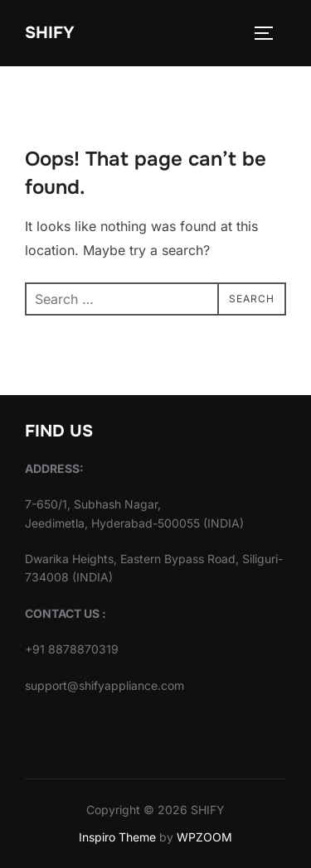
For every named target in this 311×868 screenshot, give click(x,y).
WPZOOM (204, 837)
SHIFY (50, 33)
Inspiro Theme (117, 837)
